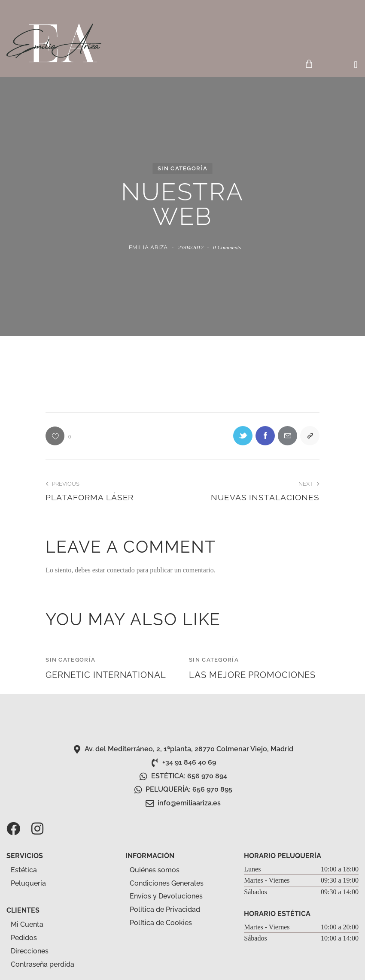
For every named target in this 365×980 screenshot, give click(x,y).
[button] (356, 65)
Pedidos (24, 938)
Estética (29, 870)
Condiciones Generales (167, 883)
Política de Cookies (161, 923)
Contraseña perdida (43, 964)
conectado (121, 570)
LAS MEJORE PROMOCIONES (252, 675)
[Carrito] (309, 64)
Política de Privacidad (165, 909)
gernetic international (106, 675)
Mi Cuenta (27, 924)
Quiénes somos (155, 870)
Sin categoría (182, 168)
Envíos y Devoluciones (166, 896)
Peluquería (33, 883)
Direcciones (30, 951)
